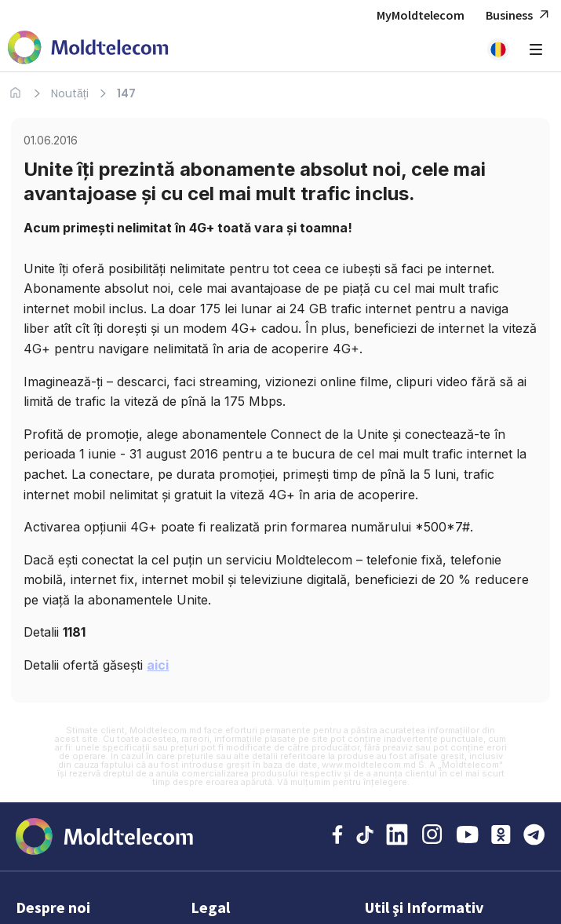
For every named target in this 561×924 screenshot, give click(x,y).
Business (519, 15)
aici (158, 665)
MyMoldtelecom (421, 15)
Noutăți (70, 93)
